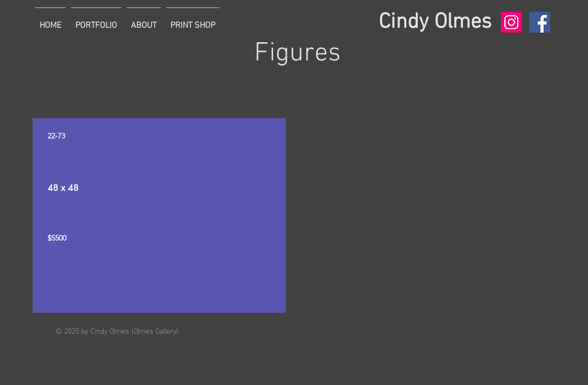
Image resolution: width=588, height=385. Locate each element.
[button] (96, 21)
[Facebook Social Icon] (540, 22)
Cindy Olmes (435, 22)
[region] (159, 215)
